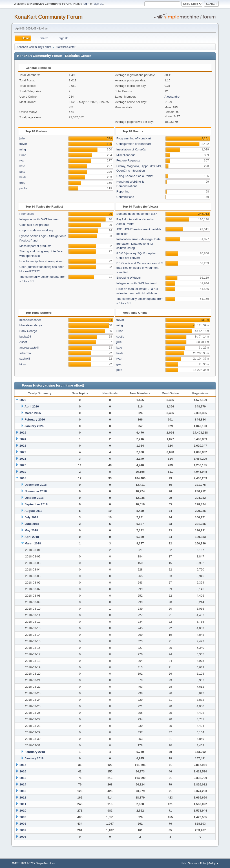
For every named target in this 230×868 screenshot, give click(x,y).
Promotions (27, 214)
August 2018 (33, 511)
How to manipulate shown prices (41, 261)
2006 (23, 837)
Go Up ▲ (213, 863)
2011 (23, 804)
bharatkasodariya (31, 325)
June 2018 (32, 524)
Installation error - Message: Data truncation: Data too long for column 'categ (138, 244)
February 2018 (35, 752)
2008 (23, 824)
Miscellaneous (126, 155)
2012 (23, 798)
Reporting (123, 191)
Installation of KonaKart (132, 149)
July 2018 (31, 517)
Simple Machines (45, 863)
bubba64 (25, 337)
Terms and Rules (197, 863)
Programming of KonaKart (134, 138)
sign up (98, 4)
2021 (23, 459)
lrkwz (23, 364)
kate (22, 166)
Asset (23, 342)
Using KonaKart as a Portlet (135, 176)
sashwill (25, 359)
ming (23, 149)
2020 (23, 465)
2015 (23, 778)
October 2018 (34, 498)
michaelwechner (30, 320)
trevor (23, 144)
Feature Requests (128, 160)
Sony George (28, 331)
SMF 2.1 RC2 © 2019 (23, 863)
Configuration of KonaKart (134, 144)
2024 (23, 439)
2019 (23, 472)
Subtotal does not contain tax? (136, 214)
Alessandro (172, 97)
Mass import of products (35, 246)
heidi (22, 177)
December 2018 (36, 485)
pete (22, 172)
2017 (23, 765)
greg (22, 183)
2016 (23, 771)
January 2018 (34, 758)
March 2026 (33, 413)
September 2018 (36, 504)
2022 (23, 452)
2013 (23, 791)
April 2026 (32, 406)
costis (120, 337)
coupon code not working (36, 230)
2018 (23, 478)
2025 (23, 433)
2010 (23, 811)
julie (22, 138)
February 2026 (35, 419)
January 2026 (34, 426)
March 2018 (33, 543)
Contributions (125, 197)
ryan (22, 160)
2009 (23, 817)
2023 (23, 446)
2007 (23, 830)
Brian (23, 155)
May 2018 (31, 530)
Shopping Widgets (128, 278)
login (86, 4)
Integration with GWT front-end (40, 219)
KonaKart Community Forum (48, 17)
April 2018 (32, 537)
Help (183, 863)
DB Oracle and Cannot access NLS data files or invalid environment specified (140, 268)
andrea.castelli (29, 348)
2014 (23, 784)
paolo (23, 188)
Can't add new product (34, 225)
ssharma (25, 353)
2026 (23, 400)
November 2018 (36, 491)
